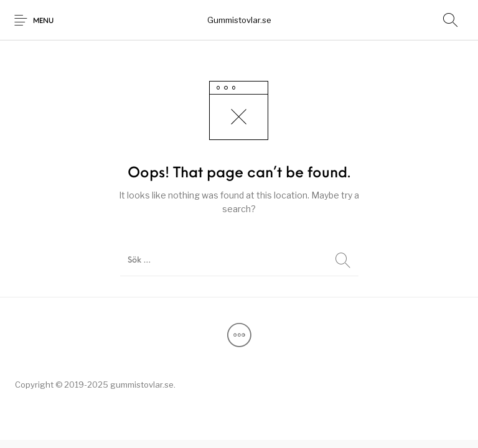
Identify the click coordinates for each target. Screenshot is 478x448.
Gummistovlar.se (239, 20)
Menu (43, 21)
